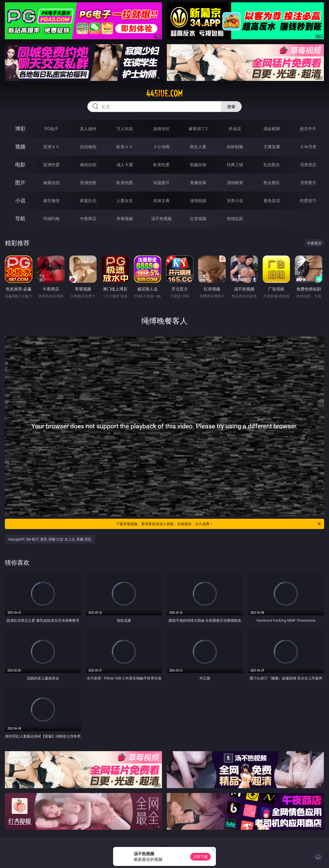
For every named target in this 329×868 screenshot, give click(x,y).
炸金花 (235, 129)
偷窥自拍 (51, 183)
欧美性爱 (161, 165)
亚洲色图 (88, 183)
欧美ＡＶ (125, 147)
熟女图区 (272, 183)
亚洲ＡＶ (51, 147)
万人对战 (125, 129)
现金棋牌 (272, 129)
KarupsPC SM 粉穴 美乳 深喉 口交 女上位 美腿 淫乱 (50, 539)
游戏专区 (161, 129)
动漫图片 (161, 183)
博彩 (20, 129)
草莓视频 (125, 219)
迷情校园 (198, 201)
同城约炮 (51, 219)
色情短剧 (235, 219)
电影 (20, 164)
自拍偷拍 (88, 147)
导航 (20, 218)
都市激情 (51, 201)
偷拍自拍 (88, 165)
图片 (20, 182)
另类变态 (308, 165)
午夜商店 (88, 219)
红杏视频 (198, 219)
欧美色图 (125, 183)
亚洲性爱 (51, 165)
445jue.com (164, 93)
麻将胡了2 (198, 129)
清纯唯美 (235, 183)
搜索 (231, 107)
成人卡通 (125, 165)
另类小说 (235, 201)
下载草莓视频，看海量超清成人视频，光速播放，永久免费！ (219, 524)
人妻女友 (125, 201)
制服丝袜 (198, 165)
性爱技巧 (308, 201)
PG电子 (51, 129)
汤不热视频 (161, 219)
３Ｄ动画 (161, 147)
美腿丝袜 (198, 183)
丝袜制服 (235, 147)
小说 (20, 200)
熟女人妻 (198, 147)
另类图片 (308, 183)
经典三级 (235, 165)
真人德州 (88, 129)
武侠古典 (161, 201)
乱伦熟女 (272, 165)
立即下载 (200, 857)
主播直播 (272, 147)
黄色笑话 (272, 201)
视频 (20, 147)
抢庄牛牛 (308, 129)
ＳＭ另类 (308, 147)
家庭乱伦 (88, 201)
